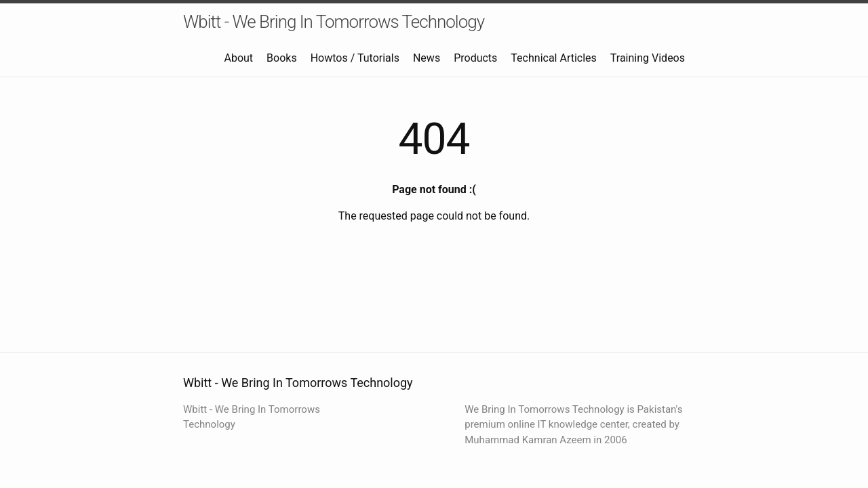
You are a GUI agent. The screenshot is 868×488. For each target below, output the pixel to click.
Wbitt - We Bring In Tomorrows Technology (334, 22)
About (239, 58)
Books (282, 58)
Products (475, 58)
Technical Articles (554, 58)
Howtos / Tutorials (355, 58)
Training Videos (648, 58)
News (427, 58)
